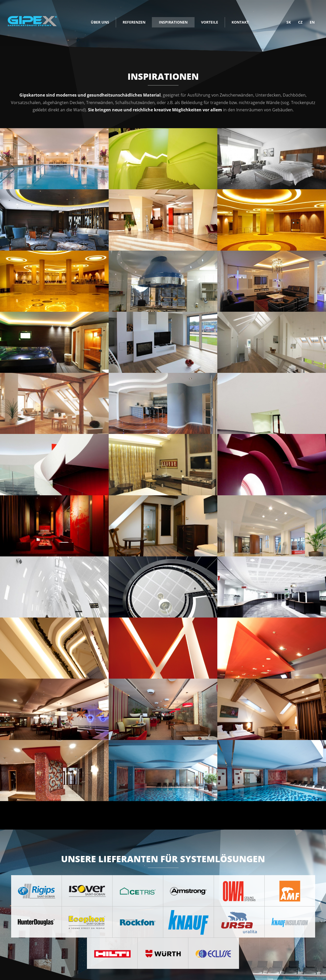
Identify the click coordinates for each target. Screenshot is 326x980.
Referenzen (134, 22)
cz (300, 22)
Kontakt (240, 22)
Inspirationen (173, 22)
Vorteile (210, 22)
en (312, 22)
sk (289, 22)
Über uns (100, 22)
